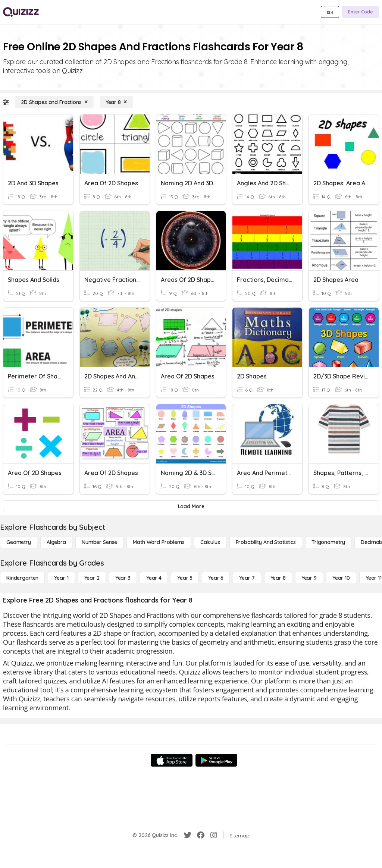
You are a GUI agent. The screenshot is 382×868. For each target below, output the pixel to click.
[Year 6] (216, 578)
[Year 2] (92, 578)
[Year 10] (341, 578)
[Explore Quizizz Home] (21, 12)
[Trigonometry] (328, 542)
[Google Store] (216, 760)
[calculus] (210, 542)
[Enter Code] (361, 12)
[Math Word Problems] (159, 542)
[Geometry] (19, 542)
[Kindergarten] (22, 578)
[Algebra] (56, 542)
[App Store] (172, 760)
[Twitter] (188, 835)
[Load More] (191, 506)
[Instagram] (214, 835)
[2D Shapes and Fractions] (54, 102)
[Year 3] (123, 578)
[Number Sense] (99, 542)
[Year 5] (185, 578)
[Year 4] (154, 578)
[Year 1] (61, 578)
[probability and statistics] (266, 542)
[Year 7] (247, 578)
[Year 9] (309, 578)
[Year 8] (116, 102)
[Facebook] (201, 835)
